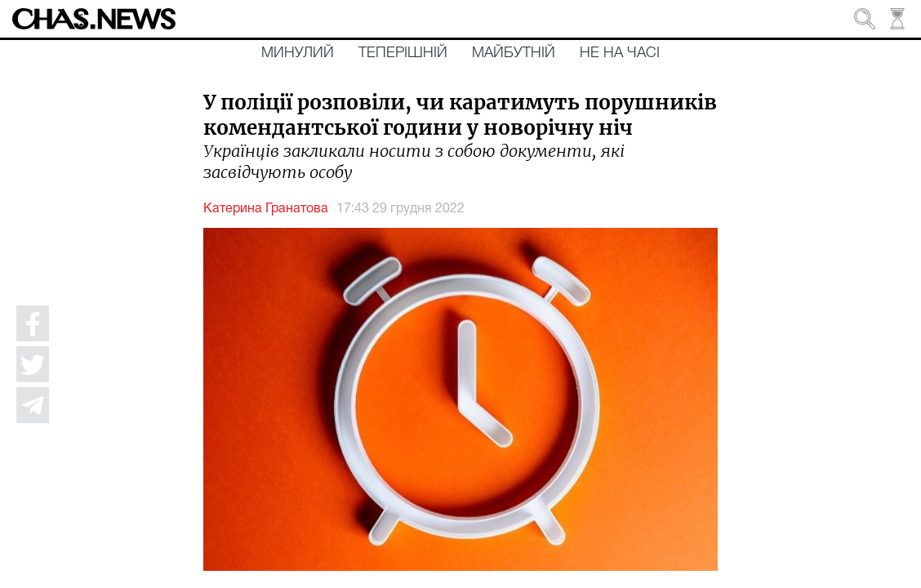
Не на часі (620, 53)
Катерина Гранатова (266, 209)
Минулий (298, 53)
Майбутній (514, 53)
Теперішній (403, 53)
